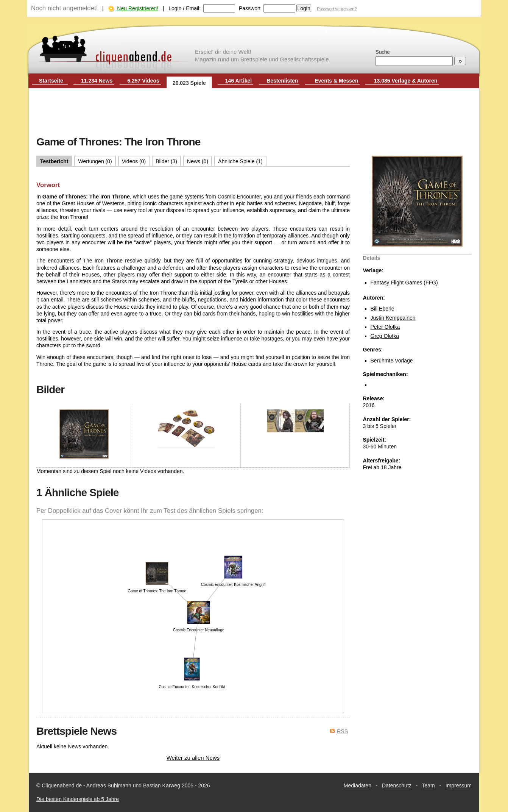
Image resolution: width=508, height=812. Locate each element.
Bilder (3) (166, 161)
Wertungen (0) (95, 161)
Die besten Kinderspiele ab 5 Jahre (78, 799)
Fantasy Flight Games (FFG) (404, 283)
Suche (383, 52)
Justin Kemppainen (393, 318)
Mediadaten (358, 785)
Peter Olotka (385, 327)
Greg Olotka (385, 336)
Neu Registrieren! (138, 8)
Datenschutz (397, 785)
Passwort (250, 8)
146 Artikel (238, 81)
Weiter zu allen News (193, 758)
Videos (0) (134, 161)
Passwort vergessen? (337, 9)
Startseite (51, 81)
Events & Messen (336, 81)
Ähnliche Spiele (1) (240, 161)
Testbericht (54, 161)
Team (429, 785)
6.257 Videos (143, 81)
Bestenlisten (282, 81)
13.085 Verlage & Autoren (406, 81)
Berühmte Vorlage (392, 361)
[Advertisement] (254, 113)
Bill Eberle (383, 309)
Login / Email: (185, 8)
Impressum (459, 785)
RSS (342, 731)
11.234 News (97, 81)
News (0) (198, 161)
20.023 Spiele (189, 83)
